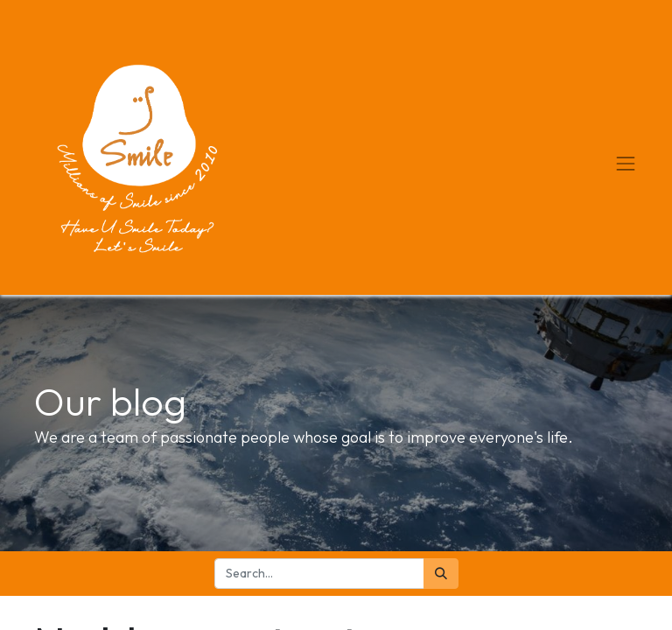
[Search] (441, 574)
